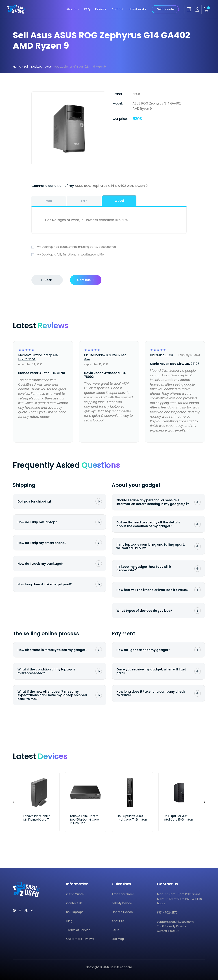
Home (17, 67)
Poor (49, 201)
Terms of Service (78, 930)
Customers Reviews (80, 939)
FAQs (115, 930)
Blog (69, 921)
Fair (84, 201)
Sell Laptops (75, 912)
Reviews (101, 4)
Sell (26, 67)
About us (73, 4)
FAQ (87, 4)
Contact (117, 4)
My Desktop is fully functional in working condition (109, 255)
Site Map (118, 939)
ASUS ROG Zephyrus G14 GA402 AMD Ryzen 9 (111, 186)
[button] (204, 802)
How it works (138, 4)
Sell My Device (122, 903)
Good (119, 201)
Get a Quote (75, 894)
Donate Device (122, 912)
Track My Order (123, 894)
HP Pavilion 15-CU (161, 355)
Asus (48, 67)
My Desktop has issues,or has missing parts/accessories (109, 247)
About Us (118, 921)
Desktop (37, 67)
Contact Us (74, 903)
